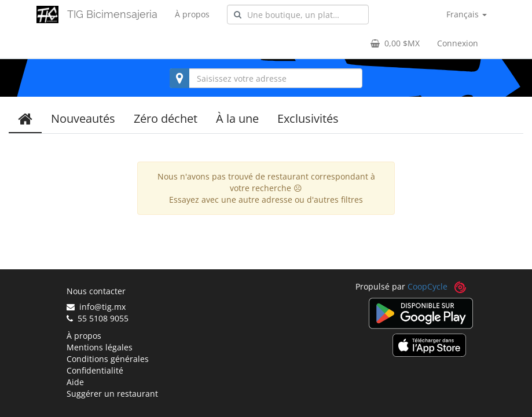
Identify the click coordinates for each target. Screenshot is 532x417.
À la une (237, 118)
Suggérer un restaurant (112, 394)
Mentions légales (100, 347)
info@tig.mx (96, 307)
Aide (75, 382)
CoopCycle (428, 286)
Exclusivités (308, 118)
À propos (192, 14)
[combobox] (298, 14)
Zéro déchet (166, 118)
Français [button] (467, 14)
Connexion (458, 43)
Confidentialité (95, 370)
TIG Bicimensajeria (112, 14)
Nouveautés (83, 118)
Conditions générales (108, 359)
